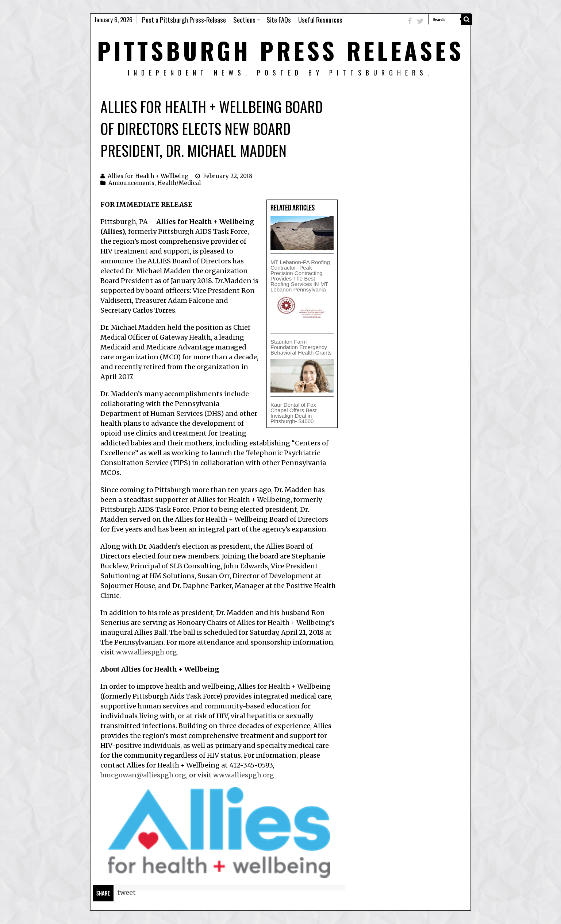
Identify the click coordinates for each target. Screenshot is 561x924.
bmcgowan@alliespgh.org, (144, 775)
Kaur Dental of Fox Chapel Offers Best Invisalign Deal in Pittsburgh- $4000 (293, 413)
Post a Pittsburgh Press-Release (184, 19)
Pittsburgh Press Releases (280, 50)
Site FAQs (279, 19)
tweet (126, 892)
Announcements (131, 183)
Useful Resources (320, 19)
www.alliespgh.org (147, 652)
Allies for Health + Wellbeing (148, 176)
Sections (244, 19)
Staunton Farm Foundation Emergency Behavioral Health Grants (301, 347)
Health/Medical (179, 183)
